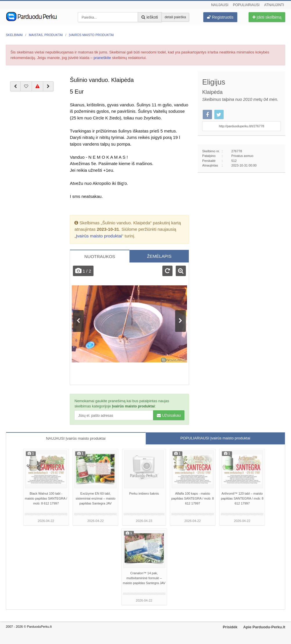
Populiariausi (246, 5)
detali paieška (175, 17)
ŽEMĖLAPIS (159, 256)
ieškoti (150, 17)
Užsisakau (169, 415)
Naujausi (220, 5)
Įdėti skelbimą (267, 17)
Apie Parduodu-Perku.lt (264, 627)
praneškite (102, 58)
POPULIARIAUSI (215, 438)
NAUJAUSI (76, 438)
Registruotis (220, 17)
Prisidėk (230, 627)
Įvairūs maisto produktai (99, 236)
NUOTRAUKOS (100, 256)
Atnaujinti (274, 5)
